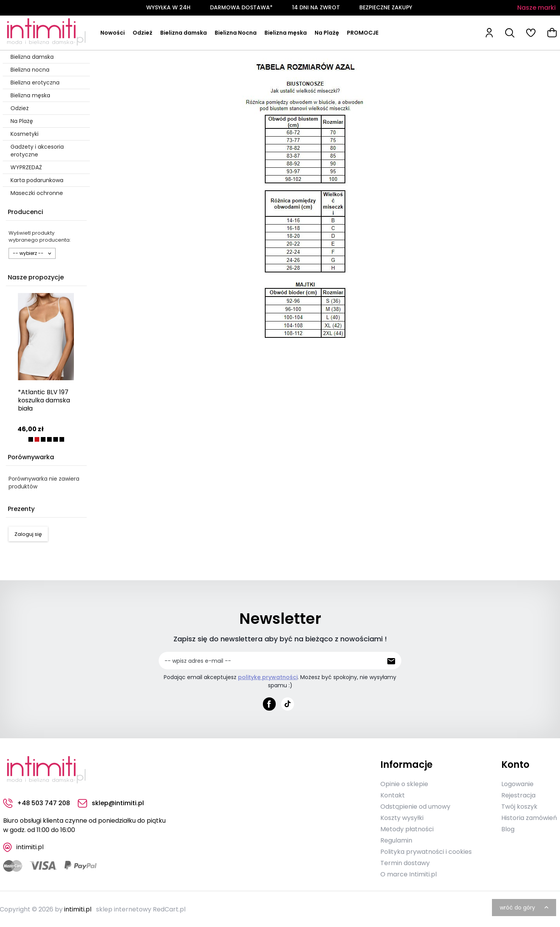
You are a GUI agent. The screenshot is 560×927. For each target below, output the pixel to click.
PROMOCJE (363, 33)
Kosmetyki (24, 134)
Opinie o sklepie (404, 783)
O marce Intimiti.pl (409, 873)
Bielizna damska (184, 33)
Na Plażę (327, 33)
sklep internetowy (124, 909)
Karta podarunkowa (37, 180)
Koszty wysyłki (402, 817)
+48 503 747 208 (37, 803)
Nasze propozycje (36, 277)
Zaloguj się (28, 534)
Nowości (113, 33)
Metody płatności (407, 828)
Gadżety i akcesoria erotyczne (37, 151)
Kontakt (393, 794)
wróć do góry (525, 907)
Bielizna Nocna (236, 33)
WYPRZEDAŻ (26, 167)
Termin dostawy (405, 862)
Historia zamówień (529, 817)
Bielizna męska (286, 33)
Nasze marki (536, 8)
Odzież (143, 33)
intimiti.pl (78, 909)
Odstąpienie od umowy (415, 806)
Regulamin (396, 840)
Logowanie (517, 783)
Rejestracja (518, 794)
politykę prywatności (268, 677)
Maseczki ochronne (37, 193)
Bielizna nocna (30, 70)
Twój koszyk (519, 806)
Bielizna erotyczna (35, 83)
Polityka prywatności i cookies (426, 851)
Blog (508, 828)
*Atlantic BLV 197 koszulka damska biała (44, 400)
